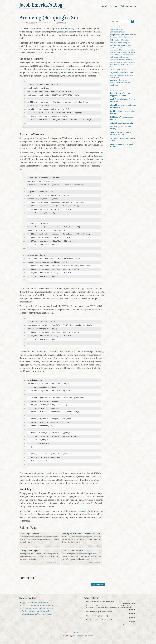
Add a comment (98, 584)
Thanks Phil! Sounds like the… (122, 145)
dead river (113, 52)
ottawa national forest (117, 50)
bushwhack (113, 43)
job (129, 43)
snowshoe (122, 67)
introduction (114, 60)
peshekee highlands (116, 48)
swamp (125, 43)
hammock (127, 83)
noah (132, 64)
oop (132, 37)
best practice (115, 35)
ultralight (130, 75)
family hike (114, 85)
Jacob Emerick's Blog (41, 5)
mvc (126, 50)
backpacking (124, 65)
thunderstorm (114, 77)
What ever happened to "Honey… (120, 94)
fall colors (113, 45)
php (112, 40)
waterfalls (118, 55)
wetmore (133, 35)
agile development (124, 37)
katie (120, 43)
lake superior (122, 45)
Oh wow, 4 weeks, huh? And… (120, 134)
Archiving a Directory (29, 534)
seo (124, 55)
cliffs (122, 40)
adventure (113, 62)
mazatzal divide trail (116, 83)
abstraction (113, 37)
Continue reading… (53, 546)
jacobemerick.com (80, 636)
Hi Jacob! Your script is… (122, 123)
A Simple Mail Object (29, 550)
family (117, 65)
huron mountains (117, 32)
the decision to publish (87, 554)
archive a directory (66, 29)
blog (118, 62)
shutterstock (114, 67)
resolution (122, 60)
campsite (126, 57)
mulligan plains (122, 52)
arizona (113, 69)
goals (111, 65)
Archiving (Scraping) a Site (49, 18)
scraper (82, 511)
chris (118, 69)
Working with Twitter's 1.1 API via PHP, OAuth (81, 534)
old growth (132, 52)
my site (129, 59)
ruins (111, 55)
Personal (114, 6)
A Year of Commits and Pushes (75, 550)
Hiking (104, 6)
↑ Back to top (78, 633)
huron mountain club (116, 29)
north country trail (116, 57)
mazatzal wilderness (118, 80)
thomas (123, 69)
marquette (129, 55)
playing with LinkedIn (63, 73)
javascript (132, 62)
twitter (127, 40)
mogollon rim (121, 75)
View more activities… (130, 625)
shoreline (131, 50)
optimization (125, 35)
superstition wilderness (121, 72)
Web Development (128, 6)
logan (130, 45)
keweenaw (124, 62)
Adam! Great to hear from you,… (122, 100)
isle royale (113, 75)
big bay (117, 40)
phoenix (129, 67)
